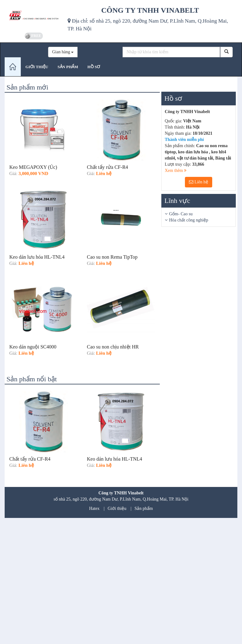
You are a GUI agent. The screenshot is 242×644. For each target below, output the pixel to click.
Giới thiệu (117, 508)
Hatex (94, 508)
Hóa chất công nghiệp (189, 220)
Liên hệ (199, 182)
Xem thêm (176, 171)
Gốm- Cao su (181, 214)
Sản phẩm (144, 508)
